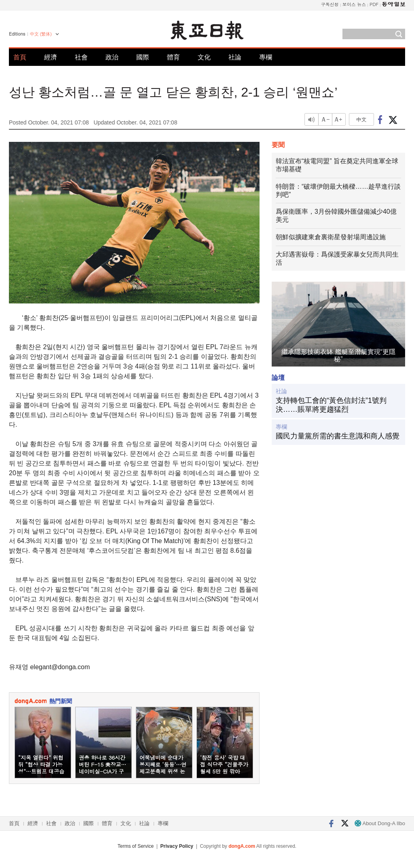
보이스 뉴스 (354, 4)
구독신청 (330, 4)
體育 (173, 57)
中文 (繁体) (41, 34)
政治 (112, 57)
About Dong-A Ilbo (380, 823)
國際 (143, 57)
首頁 (20, 57)
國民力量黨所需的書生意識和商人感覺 (338, 436)
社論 (235, 57)
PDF (374, 4)
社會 (81, 57)
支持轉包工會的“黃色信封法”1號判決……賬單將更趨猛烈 (331, 405)
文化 (204, 57)
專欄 (266, 57)
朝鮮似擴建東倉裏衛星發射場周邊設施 (331, 237)
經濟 (51, 57)
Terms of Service (136, 846)
